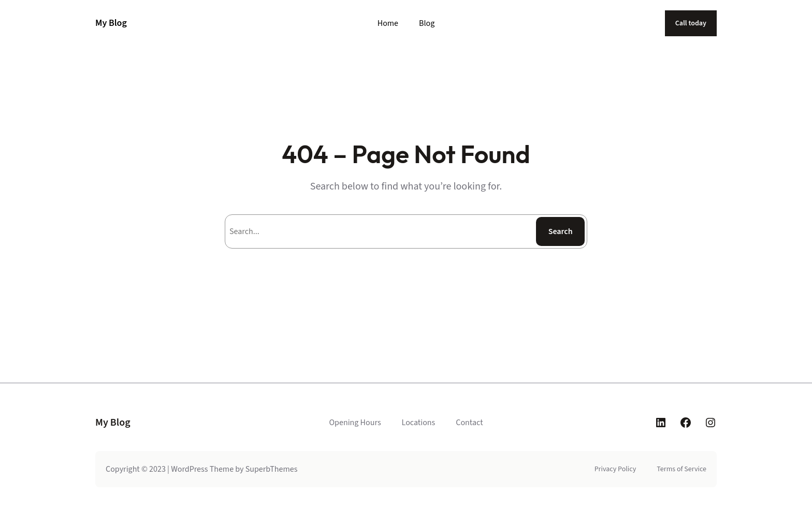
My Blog (111, 23)
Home (388, 23)
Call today (691, 23)
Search (561, 231)
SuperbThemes (272, 469)
